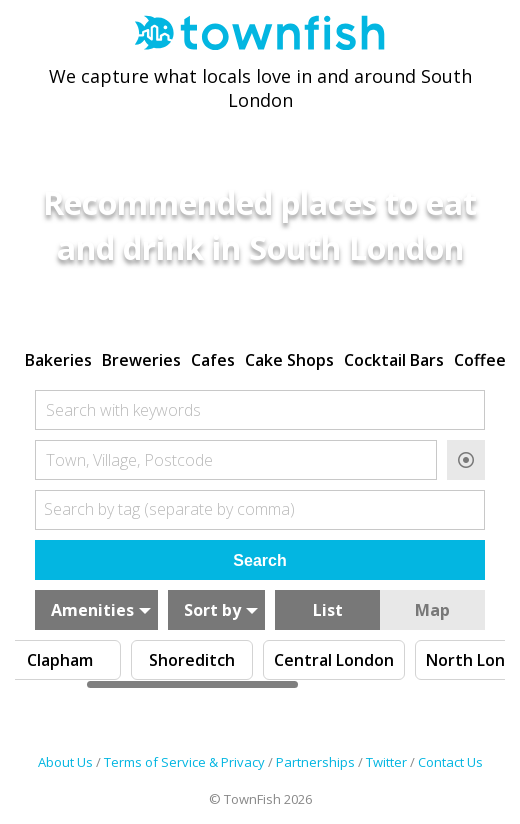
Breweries (141, 360)
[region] (260, 358)
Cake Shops (289, 360)
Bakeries (58, 360)
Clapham (227, 660)
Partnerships (315, 762)
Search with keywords (123, 410)
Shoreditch (359, 660)
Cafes (213, 360)
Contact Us (450, 762)
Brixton (95, 660)
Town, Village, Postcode (129, 460)
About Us (65, 762)
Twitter (386, 762)
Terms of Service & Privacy (184, 762)
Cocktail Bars (394, 360)
